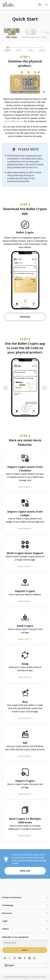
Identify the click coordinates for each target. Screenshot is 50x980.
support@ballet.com (14, 121)
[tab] (25, 897)
